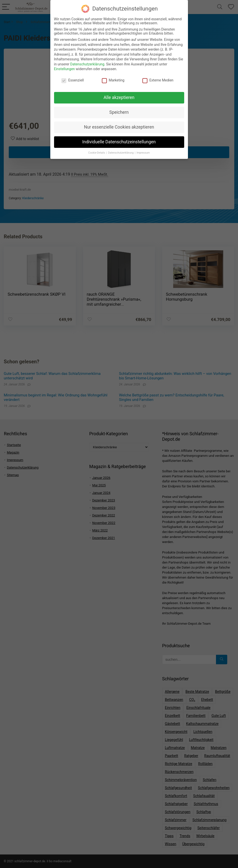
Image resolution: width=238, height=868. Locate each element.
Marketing (113, 78)
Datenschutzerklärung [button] (121, 150)
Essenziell (73, 78)
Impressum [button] (143, 150)
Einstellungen (65, 67)
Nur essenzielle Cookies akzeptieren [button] (119, 125)
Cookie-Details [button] (97, 150)
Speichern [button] (119, 110)
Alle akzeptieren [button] (119, 95)
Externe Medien (158, 78)
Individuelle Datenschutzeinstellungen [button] (119, 140)
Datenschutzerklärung (87, 62)
